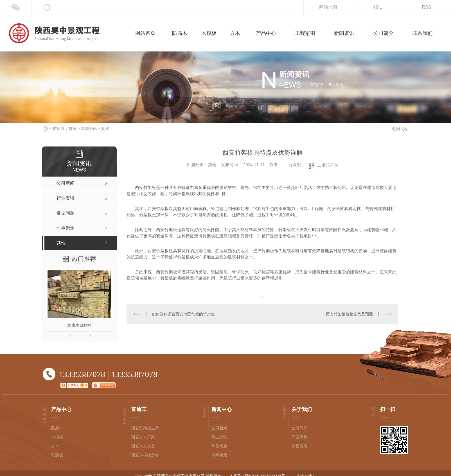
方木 (55, 446)
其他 (105, 128)
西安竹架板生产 (145, 428)
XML (377, 7)
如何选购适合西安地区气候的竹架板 (183, 314)
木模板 (57, 437)
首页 (73, 128)
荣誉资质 (299, 446)
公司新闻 (219, 428)
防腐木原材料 (79, 325)
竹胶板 (57, 455)
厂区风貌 (299, 437)
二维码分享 (328, 165)
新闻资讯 (89, 128)
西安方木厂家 (143, 437)
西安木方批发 (143, 446)
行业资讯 (219, 437)
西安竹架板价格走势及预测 (349, 314)
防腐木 (57, 428)
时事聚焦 (219, 455)
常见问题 (219, 446)
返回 (399, 129)
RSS (427, 7)
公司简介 (299, 428)
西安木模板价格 (145, 455)
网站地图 (328, 7)
